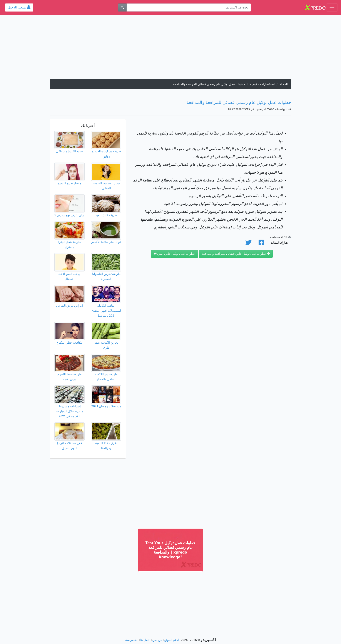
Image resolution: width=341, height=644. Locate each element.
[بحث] (122, 7)
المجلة (284, 84)
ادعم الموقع (171, 640)
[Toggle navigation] (332, 7)
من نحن (157, 640)
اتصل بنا (145, 640)
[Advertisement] (170, 49)
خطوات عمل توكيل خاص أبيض (175, 254)
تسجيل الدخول (19, 7)
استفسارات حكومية (262, 84)
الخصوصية (132, 640)
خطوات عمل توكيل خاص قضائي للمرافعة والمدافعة (236, 254)
